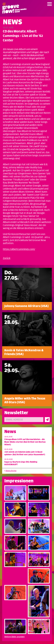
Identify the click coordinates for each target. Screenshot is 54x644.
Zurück (7, 258)
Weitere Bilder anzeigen (14, 637)
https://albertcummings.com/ (19, 249)
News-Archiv (10, 471)
